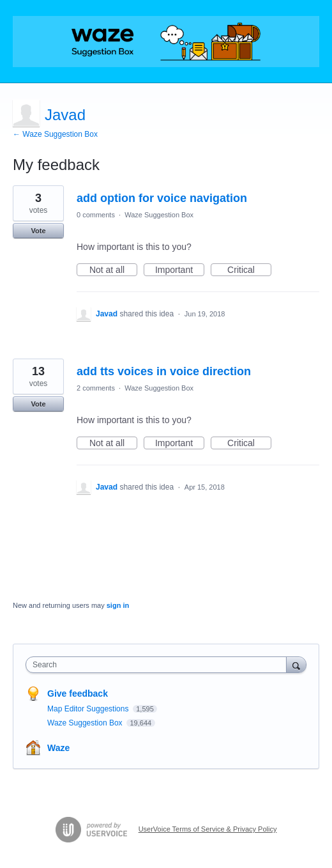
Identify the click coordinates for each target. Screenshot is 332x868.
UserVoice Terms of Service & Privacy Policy (208, 829)
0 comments (96, 215)
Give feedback (78, 694)
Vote (38, 231)
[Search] (296, 664)
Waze (58, 748)
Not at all (113, 270)
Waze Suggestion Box (159, 215)
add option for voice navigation (162, 198)
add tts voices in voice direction (164, 371)
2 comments (96, 388)
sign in (118, 605)
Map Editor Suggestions (89, 709)
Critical (249, 270)
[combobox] (159, 665)
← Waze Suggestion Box (55, 134)
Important (180, 270)
